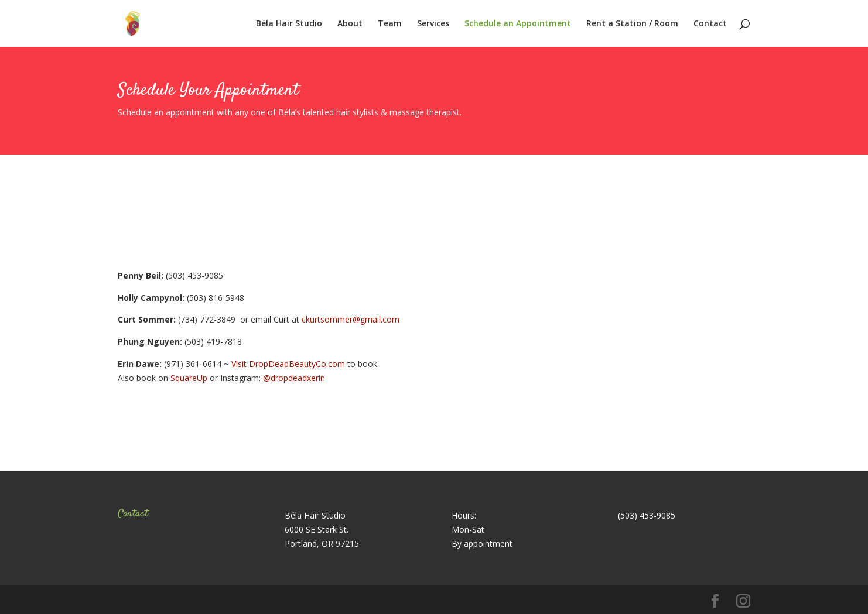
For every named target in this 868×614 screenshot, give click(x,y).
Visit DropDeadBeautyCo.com (288, 364)
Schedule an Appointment (518, 24)
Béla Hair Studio (289, 24)
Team (390, 24)
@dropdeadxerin (294, 378)
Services (433, 24)
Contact (710, 24)
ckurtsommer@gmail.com (351, 319)
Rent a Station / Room (632, 24)
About (350, 24)
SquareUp (189, 378)
